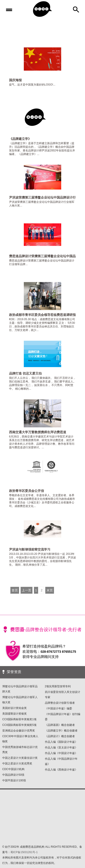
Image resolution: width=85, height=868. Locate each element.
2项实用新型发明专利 (58, 686)
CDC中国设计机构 (13, 769)
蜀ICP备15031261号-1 (24, 852)
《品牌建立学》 (20, 139)
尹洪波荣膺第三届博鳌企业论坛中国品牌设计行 (42, 197)
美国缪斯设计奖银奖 (15, 714)
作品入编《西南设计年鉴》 (61, 770)
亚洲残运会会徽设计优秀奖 (19, 731)
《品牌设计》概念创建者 (60, 736)
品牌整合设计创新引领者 (60, 703)
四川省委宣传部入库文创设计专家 (63, 695)
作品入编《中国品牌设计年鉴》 (61, 761)
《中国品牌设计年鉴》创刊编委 (63, 717)
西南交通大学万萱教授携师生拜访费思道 (38, 432)
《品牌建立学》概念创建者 (61, 731)
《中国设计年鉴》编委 (58, 708)
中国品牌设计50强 (13, 775)
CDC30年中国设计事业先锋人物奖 (20, 739)
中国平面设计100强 (14, 780)
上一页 (27, 590)
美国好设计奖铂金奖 (15, 708)
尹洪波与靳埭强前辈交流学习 (30, 549)
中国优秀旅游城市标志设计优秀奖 (20, 750)
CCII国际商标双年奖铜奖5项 (19, 725)
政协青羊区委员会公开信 (27, 491)
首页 (15, 590)
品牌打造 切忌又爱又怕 (25, 373)
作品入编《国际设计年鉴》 (61, 742)
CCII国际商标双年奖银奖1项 (19, 719)
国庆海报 (15, 80)
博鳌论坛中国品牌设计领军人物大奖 (20, 700)
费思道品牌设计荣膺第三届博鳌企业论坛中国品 (42, 256)
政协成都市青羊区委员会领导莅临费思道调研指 (42, 315)
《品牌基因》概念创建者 (60, 725)
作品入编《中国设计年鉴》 (61, 753)
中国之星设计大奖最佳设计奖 (20, 758)
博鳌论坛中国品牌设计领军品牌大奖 (20, 689)
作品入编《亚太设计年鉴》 (61, 748)
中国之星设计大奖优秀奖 (17, 764)
